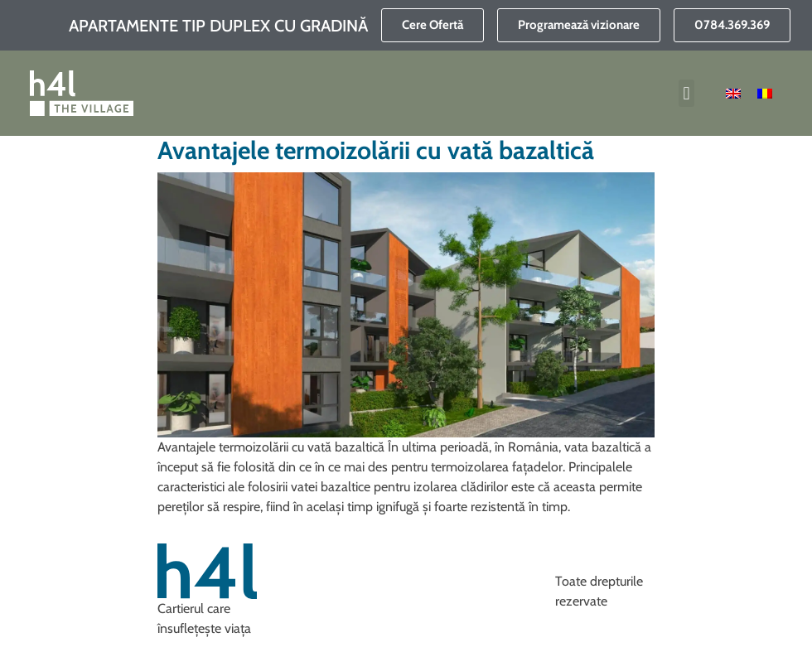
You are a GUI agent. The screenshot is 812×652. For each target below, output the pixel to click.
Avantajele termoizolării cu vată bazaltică (376, 150)
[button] (686, 93)
